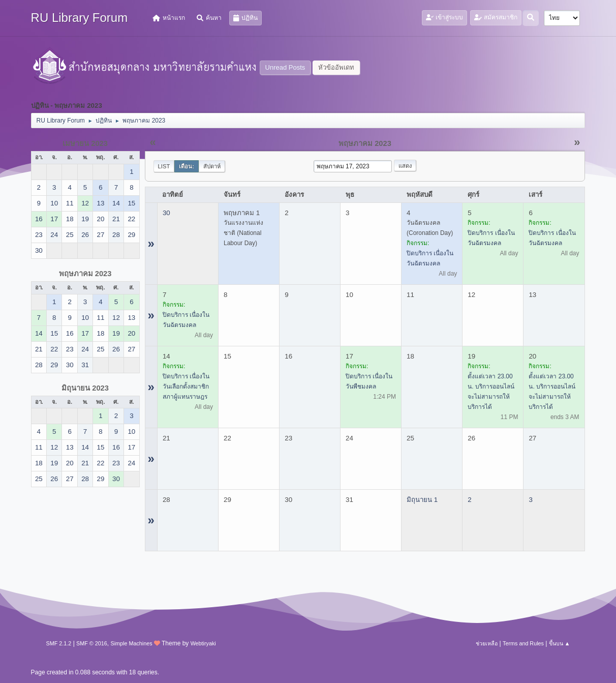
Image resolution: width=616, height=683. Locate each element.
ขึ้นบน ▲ (560, 643)
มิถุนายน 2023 (85, 388)
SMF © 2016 (92, 643)
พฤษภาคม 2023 (85, 274)
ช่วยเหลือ (487, 643)
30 (166, 213)
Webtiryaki (203, 643)
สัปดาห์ (212, 166)
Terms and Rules (523, 643)
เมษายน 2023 (85, 143)
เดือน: (187, 166)
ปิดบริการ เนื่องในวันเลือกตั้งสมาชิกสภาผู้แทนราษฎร (186, 387)
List (164, 166)
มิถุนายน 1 (422, 500)
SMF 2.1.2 (59, 643)
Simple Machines (131, 643)
